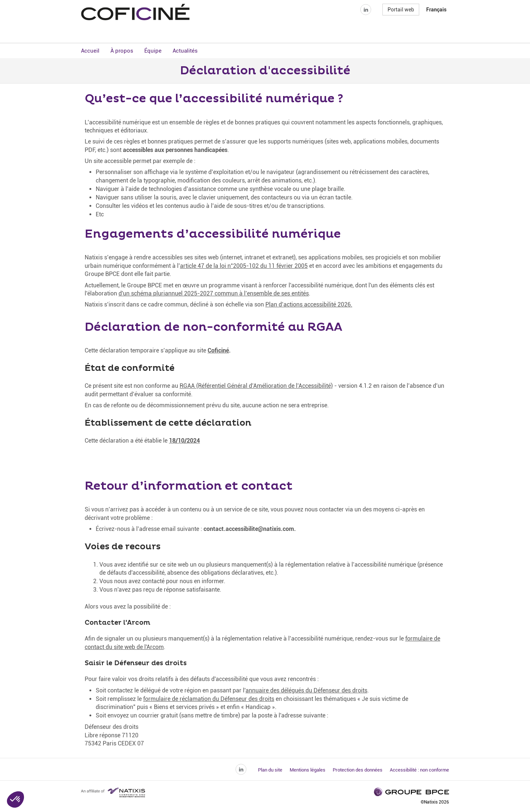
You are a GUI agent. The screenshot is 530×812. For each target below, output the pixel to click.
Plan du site (270, 771)
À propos (122, 52)
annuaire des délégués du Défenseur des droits (306, 691)
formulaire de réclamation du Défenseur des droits (209, 700)
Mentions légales (308, 771)
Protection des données (358, 771)
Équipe (153, 52)
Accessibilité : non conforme (419, 771)
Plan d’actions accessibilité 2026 (308, 306)
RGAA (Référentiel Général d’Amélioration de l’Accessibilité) (256, 387)
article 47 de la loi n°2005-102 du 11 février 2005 (244, 267)
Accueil (90, 52)
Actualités (185, 52)
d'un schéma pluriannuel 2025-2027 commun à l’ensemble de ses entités (214, 294)
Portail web (401, 24)
